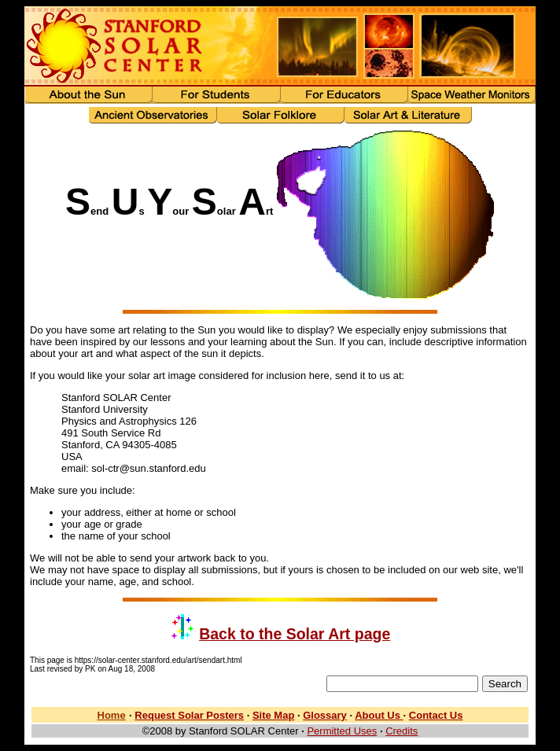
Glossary (325, 715)
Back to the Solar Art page (295, 634)
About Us (379, 715)
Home (112, 715)
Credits (402, 731)
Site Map (273, 715)
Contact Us (436, 715)
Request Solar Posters (189, 715)
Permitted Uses (342, 731)
